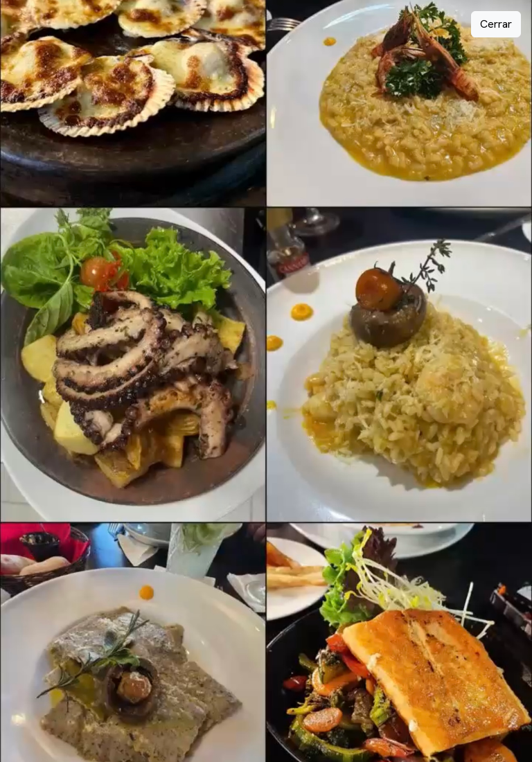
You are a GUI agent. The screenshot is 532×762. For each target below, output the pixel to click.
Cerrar (496, 24)
